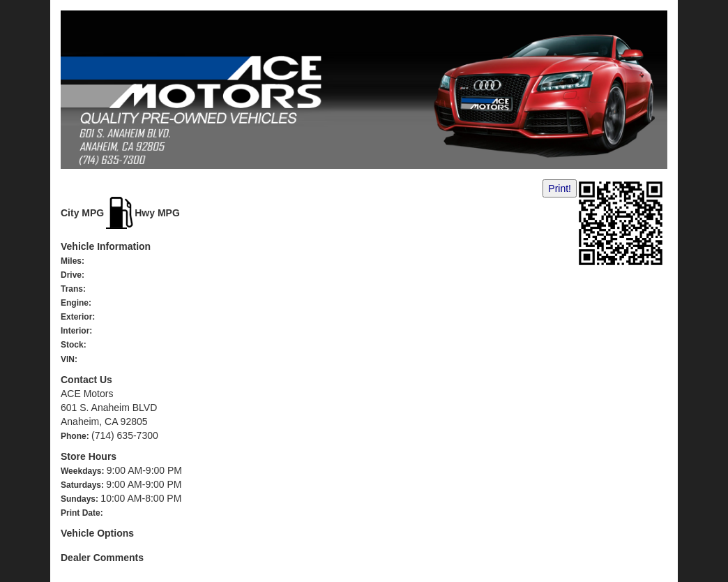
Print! (560, 188)
